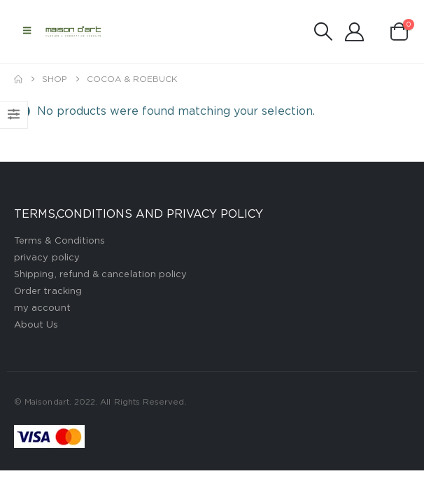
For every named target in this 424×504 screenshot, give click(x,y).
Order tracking (48, 292)
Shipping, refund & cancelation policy (100, 275)
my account (42, 308)
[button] (27, 31)
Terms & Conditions (59, 241)
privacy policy (47, 258)
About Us (36, 325)
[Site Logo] (73, 31)
